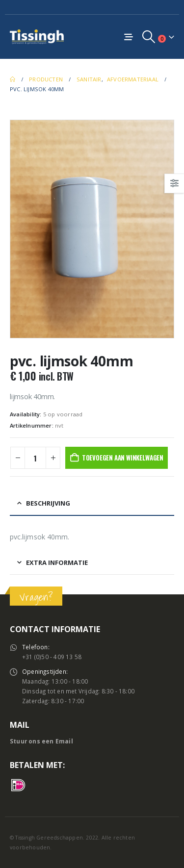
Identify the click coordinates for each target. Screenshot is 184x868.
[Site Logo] (37, 37)
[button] (149, 37)
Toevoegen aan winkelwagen (123, 458)
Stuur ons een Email (41, 741)
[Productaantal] (35, 458)
